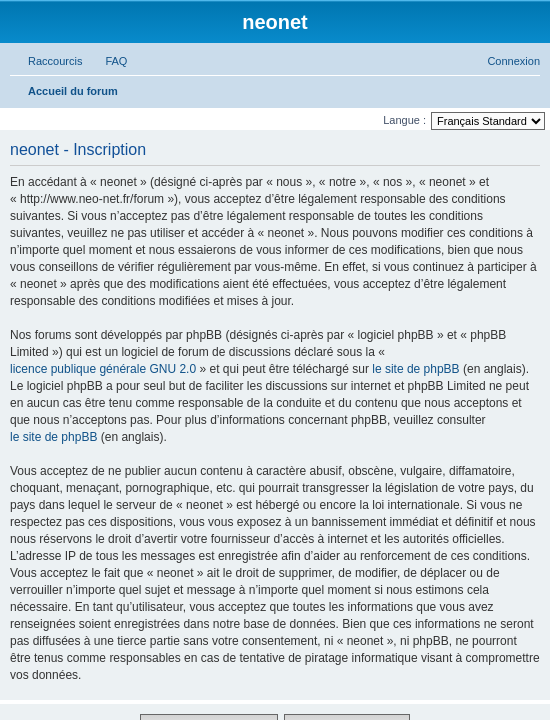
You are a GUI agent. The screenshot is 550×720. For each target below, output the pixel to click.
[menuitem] (150, 248)
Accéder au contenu (71, 122)
